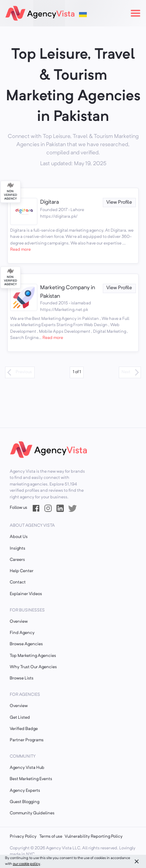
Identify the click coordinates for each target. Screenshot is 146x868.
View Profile (119, 202)
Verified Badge (24, 729)
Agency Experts (25, 791)
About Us (19, 537)
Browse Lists (22, 679)
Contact (18, 582)
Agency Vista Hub (27, 768)
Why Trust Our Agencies (33, 667)
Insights (18, 549)
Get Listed (20, 718)
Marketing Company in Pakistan (68, 292)
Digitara (49, 202)
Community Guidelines (32, 813)
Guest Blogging (25, 802)
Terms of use (51, 837)
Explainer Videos (26, 594)
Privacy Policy (23, 837)
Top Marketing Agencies (33, 656)
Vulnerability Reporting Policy (94, 837)
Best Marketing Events (31, 779)
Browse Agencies (26, 644)
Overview (19, 622)
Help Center (22, 571)
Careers (17, 560)
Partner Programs (27, 740)
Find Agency (22, 633)
